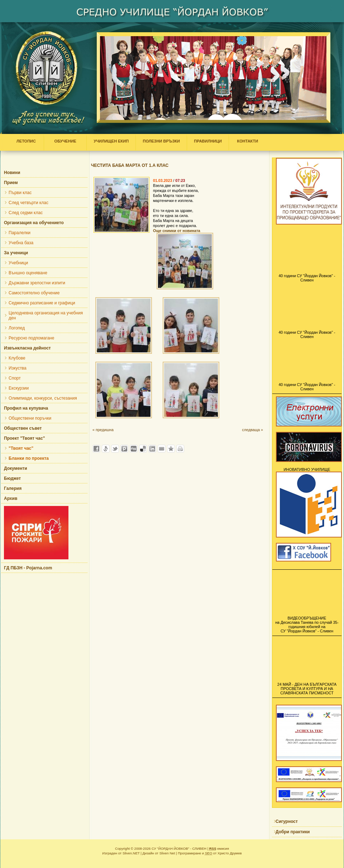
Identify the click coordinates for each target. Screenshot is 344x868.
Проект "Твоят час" (24, 438)
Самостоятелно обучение (34, 293)
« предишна (103, 430)
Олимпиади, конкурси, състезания (43, 398)
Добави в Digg (134, 449)
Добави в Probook (124, 449)
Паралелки (20, 233)
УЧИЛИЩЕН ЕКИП (111, 141)
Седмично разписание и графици (42, 303)
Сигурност (287, 821)
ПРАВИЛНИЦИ (208, 141)
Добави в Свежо (106, 449)
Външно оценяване (28, 273)
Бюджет (12, 478)
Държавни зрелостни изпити (37, 283)
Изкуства (18, 368)
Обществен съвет (23, 428)
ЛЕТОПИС (28, 141)
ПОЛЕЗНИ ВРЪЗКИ (161, 141)
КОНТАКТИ (246, 141)
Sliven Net (167, 853)
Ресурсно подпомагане (31, 338)
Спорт (15, 378)
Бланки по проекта (29, 458)
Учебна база (21, 243)
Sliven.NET (131, 853)
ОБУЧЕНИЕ (65, 141)
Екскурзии (19, 388)
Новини (12, 173)
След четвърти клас (28, 203)
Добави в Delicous (143, 449)
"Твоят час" (21, 448)
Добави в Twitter (115, 449)
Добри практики (293, 832)
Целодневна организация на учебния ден (46, 315)
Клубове (17, 358)
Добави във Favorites (171, 449)
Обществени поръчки (30, 418)
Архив (11, 498)
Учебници (18, 263)
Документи (16, 468)
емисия (219, 848)
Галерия (13, 488)
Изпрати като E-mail (162, 449)
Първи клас (20, 193)
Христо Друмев (230, 853)
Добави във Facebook (96, 449)
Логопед (17, 328)
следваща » (252, 430)
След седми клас (26, 213)
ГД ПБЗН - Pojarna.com (28, 568)
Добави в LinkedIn (152, 449)
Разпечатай (180, 449)
